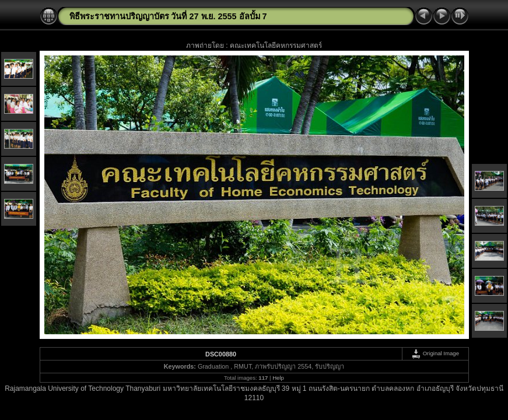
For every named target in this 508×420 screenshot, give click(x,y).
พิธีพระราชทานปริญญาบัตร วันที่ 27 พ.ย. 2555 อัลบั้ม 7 (168, 16)
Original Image (435, 353)
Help (278, 378)
